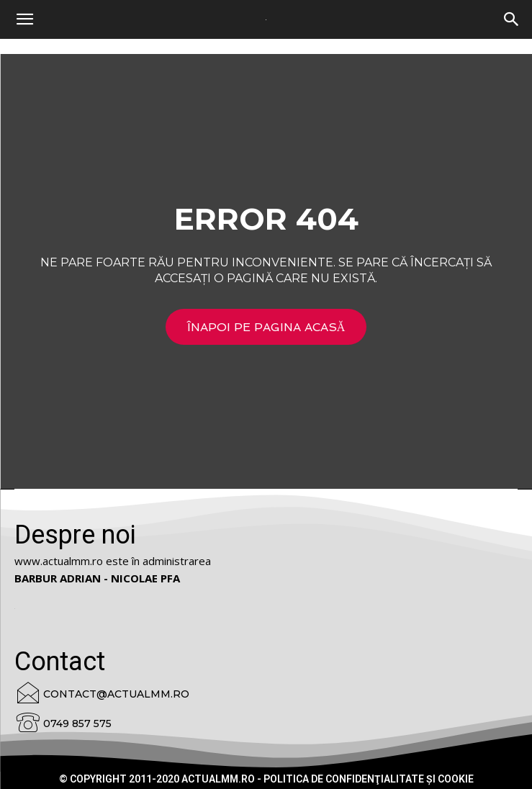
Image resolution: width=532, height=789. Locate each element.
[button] (512, 19)
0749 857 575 (77, 723)
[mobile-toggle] (24, 19)
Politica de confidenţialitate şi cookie (369, 779)
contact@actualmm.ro (116, 694)
